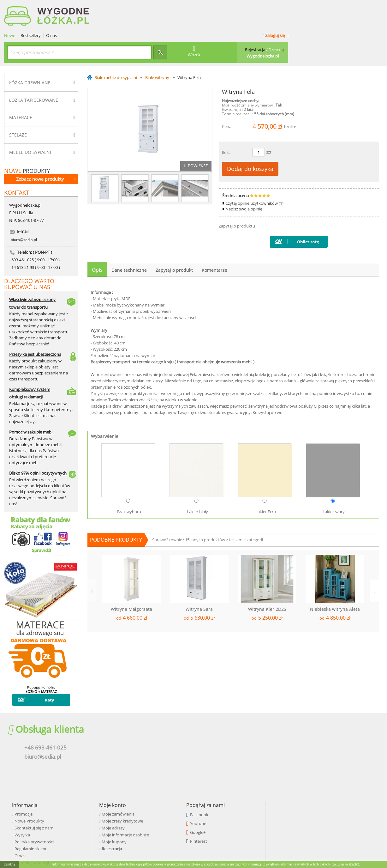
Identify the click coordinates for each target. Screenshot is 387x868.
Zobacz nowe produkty (46, 150)
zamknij (9, 864)
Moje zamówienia (235, 730)
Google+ (315, 748)
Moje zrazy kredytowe (240, 737)
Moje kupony (232, 757)
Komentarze (214, 242)
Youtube (316, 739)
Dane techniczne (129, 242)
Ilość (226, 124)
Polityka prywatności (152, 757)
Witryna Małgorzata (131, 581)
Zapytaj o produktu (237, 197)
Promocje (141, 730)
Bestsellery (125, 7)
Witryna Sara (199, 581)
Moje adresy (231, 744)
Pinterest (316, 757)
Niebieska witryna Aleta (335, 581)
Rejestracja (229, 764)
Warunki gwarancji (149, 778)
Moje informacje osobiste (243, 750)
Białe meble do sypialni (116, 49)
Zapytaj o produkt (174, 242)
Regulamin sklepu (149, 764)
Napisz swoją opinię (244, 180)
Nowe (104, 7)
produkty (27, 142)
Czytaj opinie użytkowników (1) (254, 175)
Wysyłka (140, 750)
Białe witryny (157, 49)
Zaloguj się (367, 7)
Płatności (140, 785)
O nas (146, 7)
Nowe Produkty (147, 737)
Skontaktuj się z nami (152, 744)
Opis (97, 241)
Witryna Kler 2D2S (267, 581)
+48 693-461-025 (42, 743)
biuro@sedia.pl (24, 217)
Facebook (317, 730)
